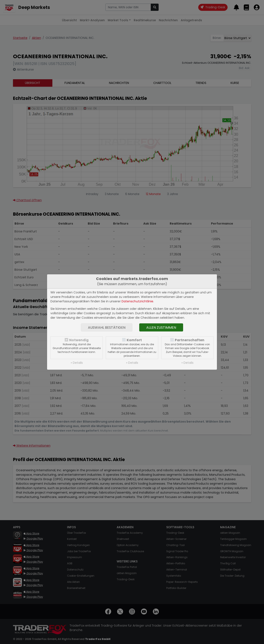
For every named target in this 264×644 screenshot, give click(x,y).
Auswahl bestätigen (107, 328)
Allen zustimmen (161, 328)
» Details (77, 363)
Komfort (134, 340)
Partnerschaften (190, 340)
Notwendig (79, 340)
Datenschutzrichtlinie (137, 301)
